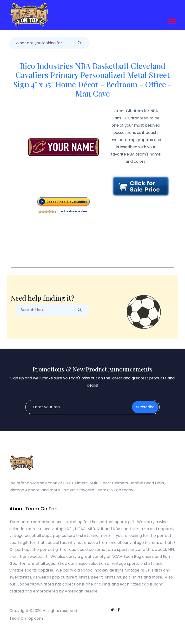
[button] (172, 20)
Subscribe (145, 407)
